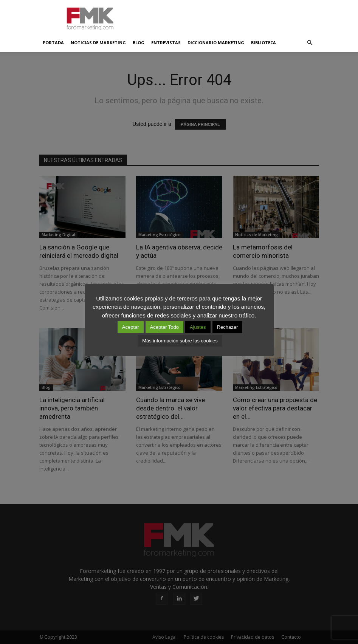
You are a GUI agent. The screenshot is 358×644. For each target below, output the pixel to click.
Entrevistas (166, 43)
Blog (139, 43)
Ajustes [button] (198, 327)
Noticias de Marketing (98, 43)
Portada (53, 43)
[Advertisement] (230, 17)
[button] (310, 43)
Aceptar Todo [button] (164, 327)
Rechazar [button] (228, 327)
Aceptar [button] (131, 327)
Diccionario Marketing (216, 43)
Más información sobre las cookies (180, 341)
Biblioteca (263, 43)
